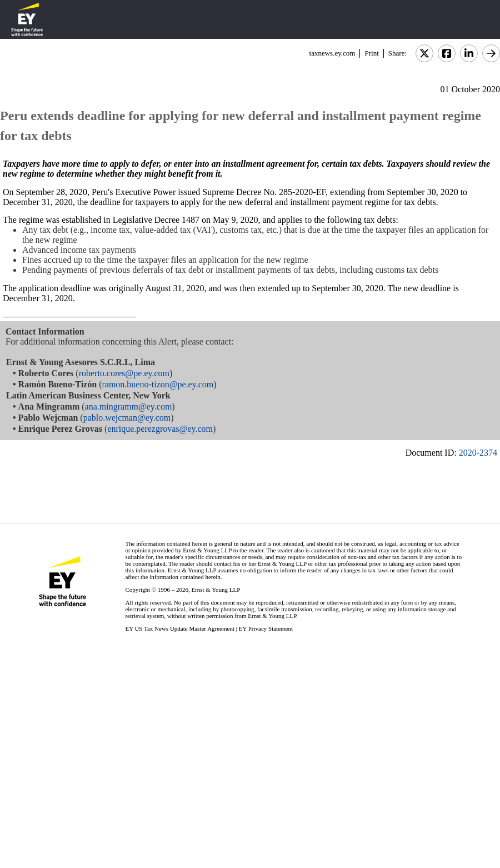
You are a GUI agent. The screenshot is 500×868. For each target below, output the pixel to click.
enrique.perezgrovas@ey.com (160, 429)
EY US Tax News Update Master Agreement (180, 628)
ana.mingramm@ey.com (129, 406)
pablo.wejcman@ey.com (127, 418)
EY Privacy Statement (266, 628)
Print (371, 53)
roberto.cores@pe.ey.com (124, 373)
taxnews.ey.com (332, 53)
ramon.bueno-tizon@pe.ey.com (157, 384)
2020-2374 (478, 453)
